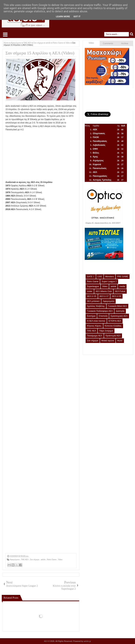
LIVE (100, 277)
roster (90, 291)
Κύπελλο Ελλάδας (113, 326)
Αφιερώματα (15, 560)
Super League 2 (109, 282)
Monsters (110, 277)
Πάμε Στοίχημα (106, 331)
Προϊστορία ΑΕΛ (113, 336)
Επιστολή (103, 316)
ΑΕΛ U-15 (92, 296)
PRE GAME (123, 277)
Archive (125, 43)
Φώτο (120, 341)
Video (60, 560)
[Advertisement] (41, 156)
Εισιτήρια (91, 316)
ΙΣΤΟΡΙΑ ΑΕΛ (115, 321)
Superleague (93, 286)
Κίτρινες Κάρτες (94, 326)
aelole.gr (87, 641)
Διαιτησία (120, 311)
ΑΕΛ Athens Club (104, 291)
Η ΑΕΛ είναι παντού (96, 321)
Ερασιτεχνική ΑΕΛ (119, 316)
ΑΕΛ (46, 641)
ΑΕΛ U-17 (104, 296)
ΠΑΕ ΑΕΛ (25, 560)
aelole (43, 560)
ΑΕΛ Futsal (120, 291)
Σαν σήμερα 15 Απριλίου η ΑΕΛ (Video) (40, 53)
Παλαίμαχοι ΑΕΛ (95, 336)
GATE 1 (91, 277)
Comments (108, 43)
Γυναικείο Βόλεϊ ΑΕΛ (117, 306)
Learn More (63, 16)
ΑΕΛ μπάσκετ (93, 301)
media (122, 286)
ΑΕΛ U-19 (116, 296)
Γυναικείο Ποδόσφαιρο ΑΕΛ (100, 311)
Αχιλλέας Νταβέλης (96, 306)
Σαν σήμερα (35, 560)
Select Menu (5, 35)
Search (132, 34)
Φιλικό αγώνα (108, 341)
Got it (77, 16)
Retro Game (52, 560)
